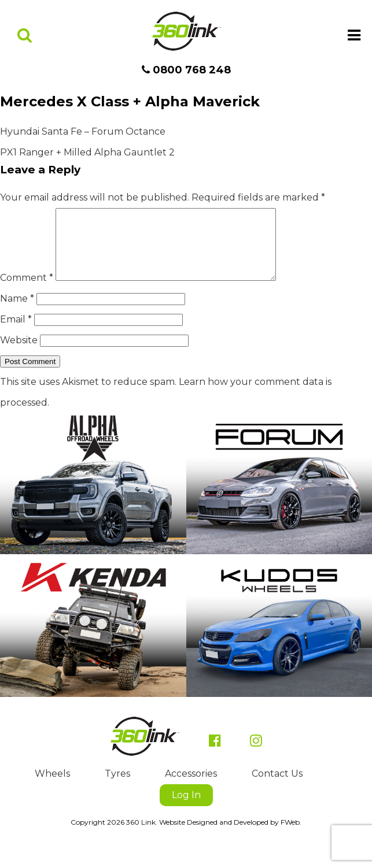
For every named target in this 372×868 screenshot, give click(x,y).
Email (16, 333)
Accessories (191, 787)
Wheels (52, 787)
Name (17, 312)
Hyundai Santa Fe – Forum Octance (83, 131)
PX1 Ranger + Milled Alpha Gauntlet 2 (87, 152)
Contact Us (277, 787)
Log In (186, 809)
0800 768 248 (186, 70)
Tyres (117, 787)
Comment (27, 292)
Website (19, 354)
